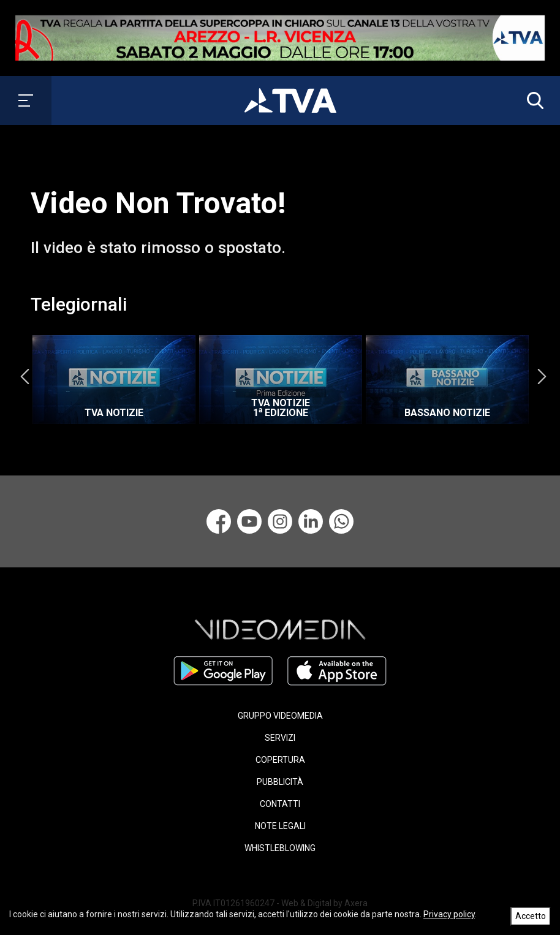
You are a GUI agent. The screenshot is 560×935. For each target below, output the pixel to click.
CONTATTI (280, 804)
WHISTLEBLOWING (280, 848)
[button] (532, 100)
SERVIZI (280, 738)
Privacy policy (449, 914)
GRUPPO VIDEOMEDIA (280, 716)
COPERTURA (280, 760)
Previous (25, 377)
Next (542, 377)
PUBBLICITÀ (280, 782)
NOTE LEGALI (280, 826)
